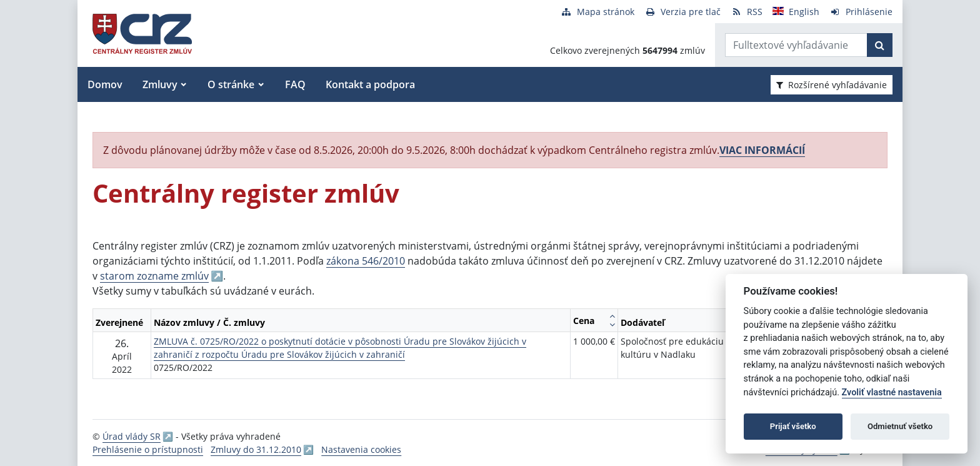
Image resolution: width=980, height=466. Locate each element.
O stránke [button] (231, 84)
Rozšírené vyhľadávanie (832, 85)
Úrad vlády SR (132, 436)
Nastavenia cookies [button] (361, 449)
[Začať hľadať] (880, 45)
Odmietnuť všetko (900, 426)
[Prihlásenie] (861, 12)
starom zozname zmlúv (154, 276)
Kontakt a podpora (370, 84)
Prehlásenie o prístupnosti (148, 449)
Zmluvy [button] (160, 84)
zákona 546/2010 (366, 261)
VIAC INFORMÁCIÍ (762, 150)
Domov (105, 84)
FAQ (295, 84)
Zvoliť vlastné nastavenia (892, 393)
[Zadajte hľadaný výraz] (796, 45)
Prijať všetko (793, 426)
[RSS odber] (747, 12)
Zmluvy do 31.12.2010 (256, 449)
